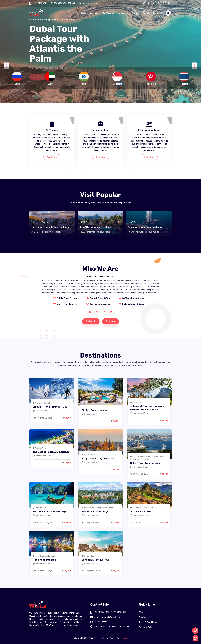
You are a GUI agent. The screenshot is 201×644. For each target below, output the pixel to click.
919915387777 (99, 623)
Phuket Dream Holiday (95, 410)
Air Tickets (52, 130)
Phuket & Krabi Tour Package (50, 511)
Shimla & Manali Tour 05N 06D (51, 407)
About (146, 13)
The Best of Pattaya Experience (52, 452)
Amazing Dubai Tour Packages (145, 227)
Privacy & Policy (147, 628)
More (135, 13)
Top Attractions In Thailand (95, 227)
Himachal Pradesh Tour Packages (51, 227)
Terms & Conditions (148, 623)
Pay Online (123, 13)
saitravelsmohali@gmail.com (106, 618)
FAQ (141, 613)
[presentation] (6, 66)
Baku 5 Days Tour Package (146, 463)
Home (83, 13)
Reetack (123, 639)
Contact (157, 13)
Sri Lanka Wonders (141, 511)
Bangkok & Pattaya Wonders (98, 458)
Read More (52, 157)
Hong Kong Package (45, 560)
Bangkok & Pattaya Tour (96, 560)
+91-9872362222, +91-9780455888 (49, 3)
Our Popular (108, 13)
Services (94, 13)
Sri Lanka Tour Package (96, 511)
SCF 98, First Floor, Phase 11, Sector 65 (110, 628)
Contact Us (90, 321)
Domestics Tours (100, 130)
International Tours (149, 130)
